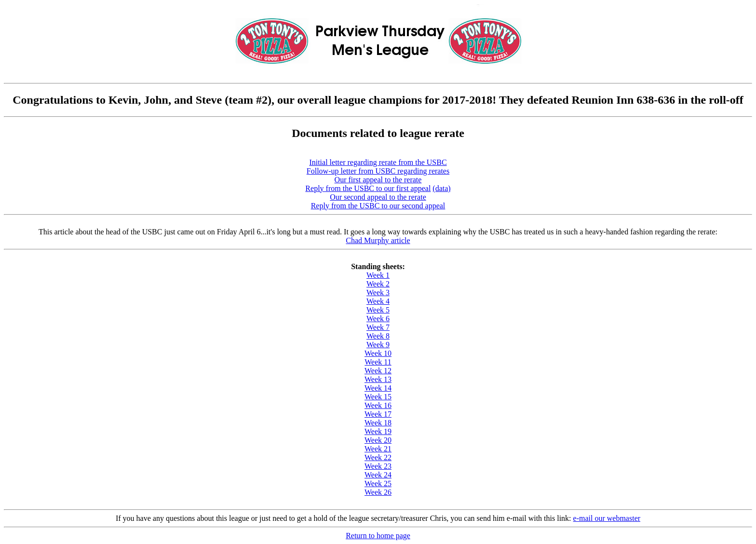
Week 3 (378, 292)
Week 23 (378, 466)
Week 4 (378, 301)
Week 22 (378, 457)
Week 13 (378, 379)
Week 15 (378, 397)
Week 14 (378, 388)
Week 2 (378, 284)
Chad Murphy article (378, 240)
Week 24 (378, 475)
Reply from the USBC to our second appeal (378, 206)
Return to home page (378, 536)
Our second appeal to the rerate (378, 197)
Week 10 (378, 353)
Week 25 (378, 483)
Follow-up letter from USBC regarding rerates (378, 171)
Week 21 (378, 449)
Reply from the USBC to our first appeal (368, 188)
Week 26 (378, 492)
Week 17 (378, 414)
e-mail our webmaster (607, 518)
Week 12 (378, 371)
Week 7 (378, 327)
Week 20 (378, 440)
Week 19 (378, 431)
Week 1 (378, 275)
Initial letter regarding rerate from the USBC (378, 162)
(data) (441, 188)
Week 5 (378, 310)
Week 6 (378, 319)
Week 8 (378, 336)
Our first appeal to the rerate (378, 180)
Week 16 (378, 405)
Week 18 (378, 423)
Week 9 (378, 345)
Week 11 (378, 362)
